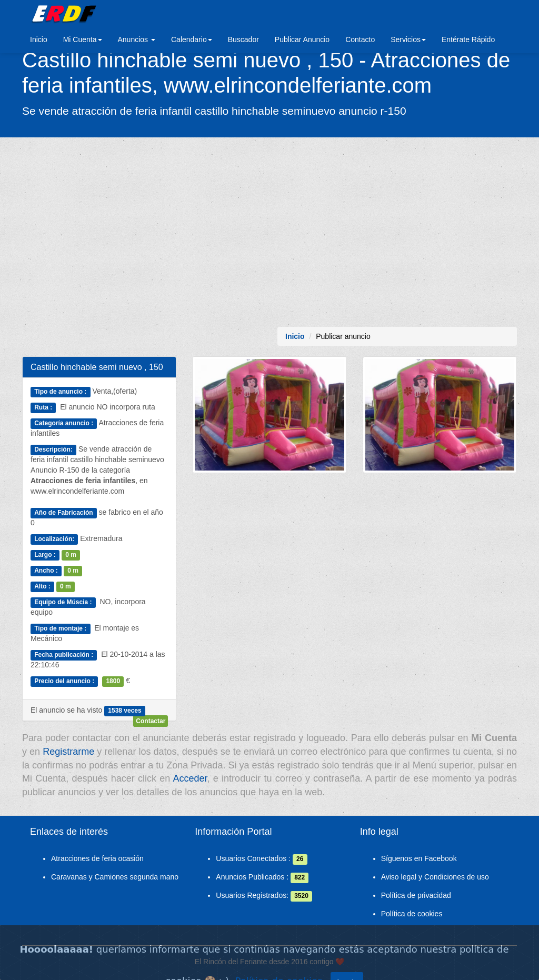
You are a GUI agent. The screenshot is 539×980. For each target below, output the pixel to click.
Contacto (360, 39)
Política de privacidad (416, 895)
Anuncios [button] (137, 39)
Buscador (243, 39)
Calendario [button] (192, 39)
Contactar (151, 721)
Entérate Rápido (468, 39)
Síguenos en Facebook (419, 858)
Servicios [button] (408, 39)
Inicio (39, 39)
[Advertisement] (269, 232)
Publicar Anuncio (302, 39)
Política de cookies (412, 914)
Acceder (190, 778)
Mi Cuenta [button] (83, 39)
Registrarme (68, 752)
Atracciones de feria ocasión (97, 858)
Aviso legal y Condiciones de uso (435, 877)
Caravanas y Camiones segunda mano (115, 877)
